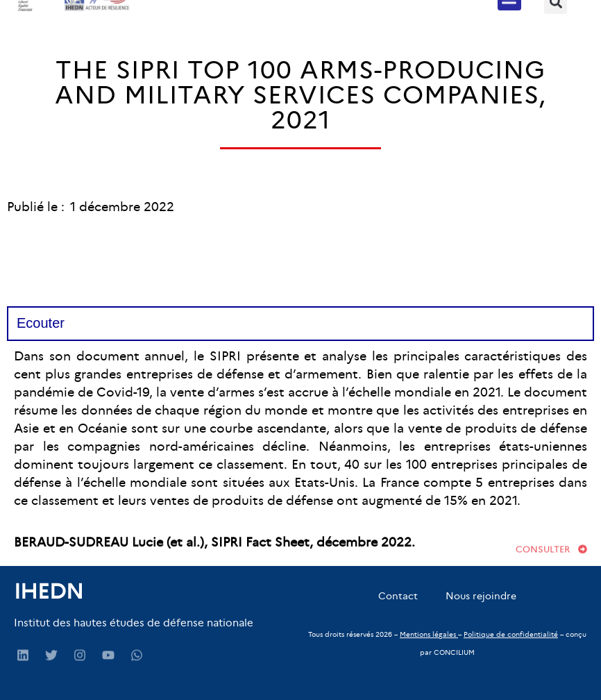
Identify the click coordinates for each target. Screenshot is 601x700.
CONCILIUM (454, 652)
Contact (398, 596)
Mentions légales (428, 634)
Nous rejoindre (481, 596)
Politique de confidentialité (511, 634)
